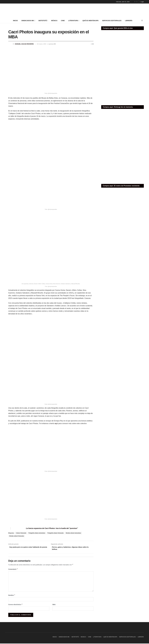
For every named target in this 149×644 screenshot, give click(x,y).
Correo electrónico (15, 605)
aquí (56, 423)
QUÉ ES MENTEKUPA (90, 21)
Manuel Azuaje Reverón (24, 44)
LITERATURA (73, 21)
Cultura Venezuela (21, 533)
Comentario (13, 570)
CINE (63, 21)
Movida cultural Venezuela (17, 536)
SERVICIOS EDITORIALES (112, 21)
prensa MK (52, 44)
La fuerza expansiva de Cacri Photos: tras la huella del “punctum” (52, 528)
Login (142, 2)
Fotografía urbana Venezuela (56, 533)
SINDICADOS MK (28, 21)
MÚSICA (54, 21)
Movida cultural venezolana (73, 533)
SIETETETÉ (43, 21)
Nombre (12, 596)
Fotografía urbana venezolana (37, 533)
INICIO (15, 21)
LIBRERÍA (129, 21)
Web (54, 605)
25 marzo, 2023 (42, 44)
